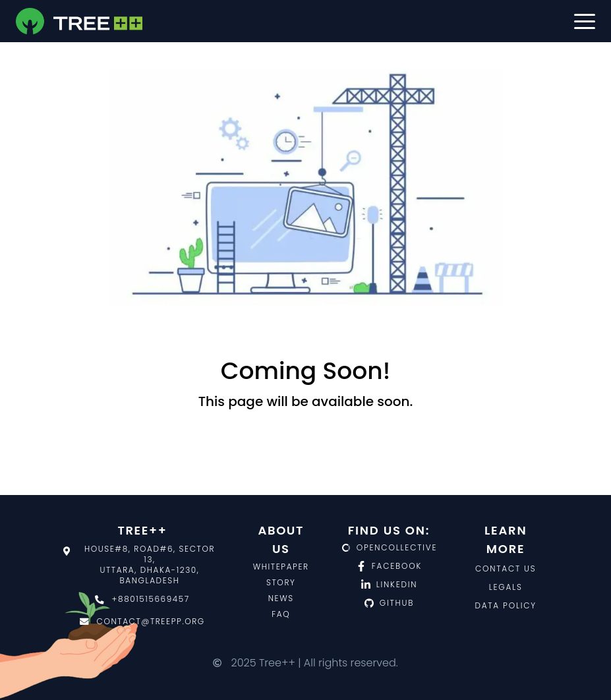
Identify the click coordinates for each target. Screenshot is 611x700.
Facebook (389, 566)
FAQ (281, 614)
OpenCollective (389, 548)
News (281, 598)
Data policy (506, 605)
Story (281, 582)
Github (389, 603)
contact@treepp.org (142, 622)
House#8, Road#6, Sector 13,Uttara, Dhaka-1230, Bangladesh (139, 565)
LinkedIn (389, 585)
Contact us (506, 569)
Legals (506, 587)
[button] (585, 21)
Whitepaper (281, 567)
